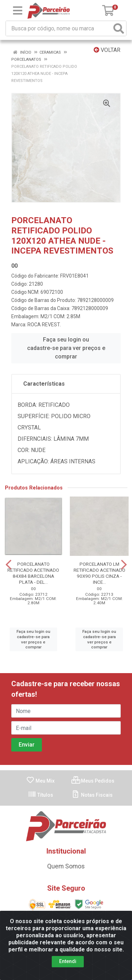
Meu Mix (40, 781)
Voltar (107, 50)
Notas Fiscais (92, 795)
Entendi (68, 963)
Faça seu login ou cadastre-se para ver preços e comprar (66, 348)
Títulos (40, 795)
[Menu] (18, 11)
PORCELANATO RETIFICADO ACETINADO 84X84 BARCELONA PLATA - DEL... (33, 573)
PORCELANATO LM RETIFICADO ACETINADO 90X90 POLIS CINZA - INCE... (99, 573)
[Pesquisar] (119, 28)
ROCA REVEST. (44, 325)
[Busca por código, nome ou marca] (59, 28)
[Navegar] (8, 565)
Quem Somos (66, 866)
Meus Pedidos (93, 781)
